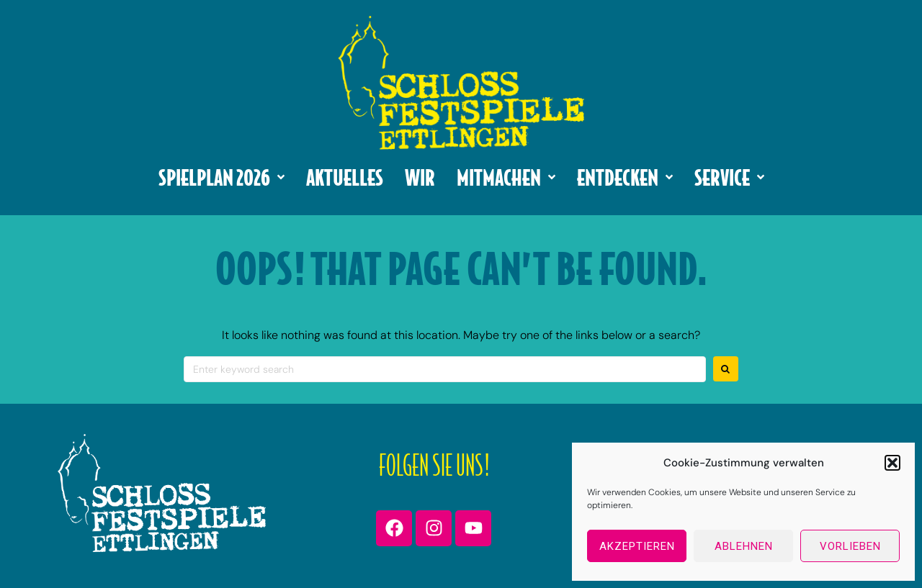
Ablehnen (744, 546)
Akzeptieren (637, 546)
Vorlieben (850, 546)
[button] (892, 463)
